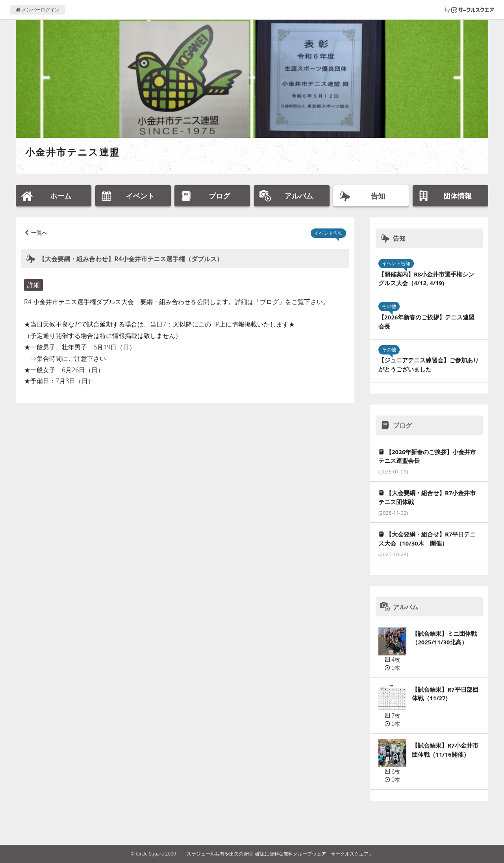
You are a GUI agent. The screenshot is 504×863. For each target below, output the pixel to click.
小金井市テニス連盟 (73, 152)
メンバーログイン (38, 10)
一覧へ (39, 233)
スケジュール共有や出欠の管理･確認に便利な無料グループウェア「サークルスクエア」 (280, 854)
